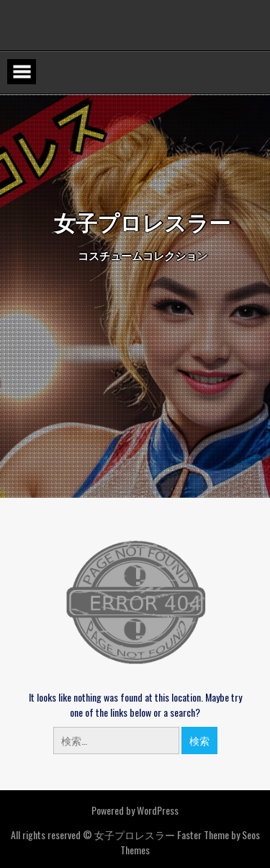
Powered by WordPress (135, 810)
